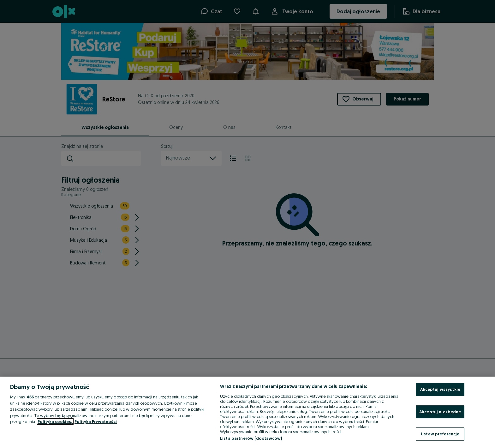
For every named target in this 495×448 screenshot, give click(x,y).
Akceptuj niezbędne (440, 412)
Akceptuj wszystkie (440, 389)
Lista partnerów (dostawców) (251, 438)
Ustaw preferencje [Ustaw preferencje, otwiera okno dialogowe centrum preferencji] (440, 434)
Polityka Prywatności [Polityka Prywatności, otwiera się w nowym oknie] (96, 421)
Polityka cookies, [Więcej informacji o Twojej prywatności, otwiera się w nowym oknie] (55, 421)
